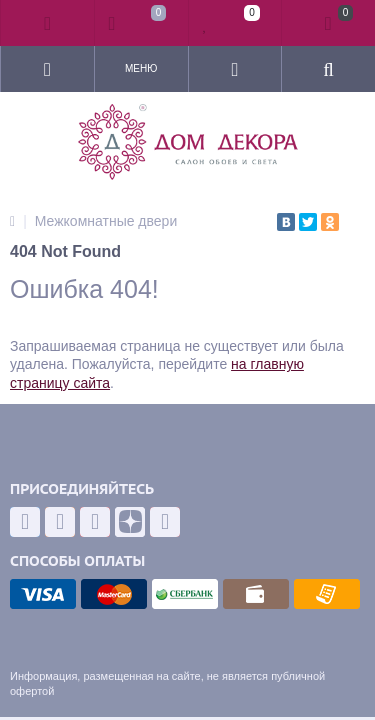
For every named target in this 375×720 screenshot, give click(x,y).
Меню (141, 68)
